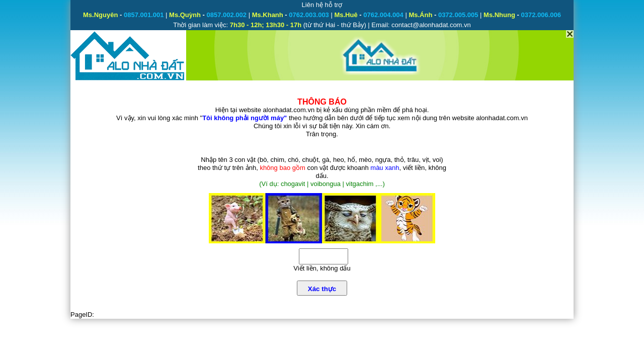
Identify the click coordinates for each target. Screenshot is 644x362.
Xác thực (322, 289)
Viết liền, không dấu (322, 268)
